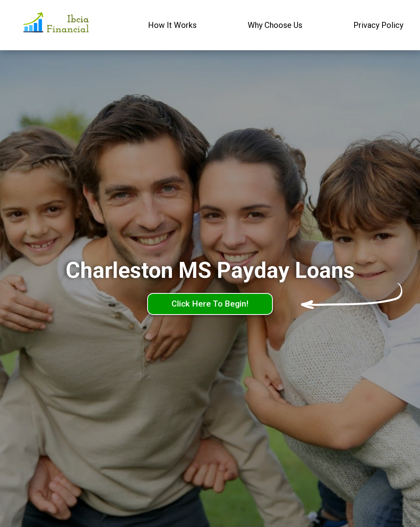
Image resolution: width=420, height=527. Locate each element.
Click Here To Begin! (210, 304)
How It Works (172, 25)
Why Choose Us (275, 25)
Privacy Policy (378, 25)
